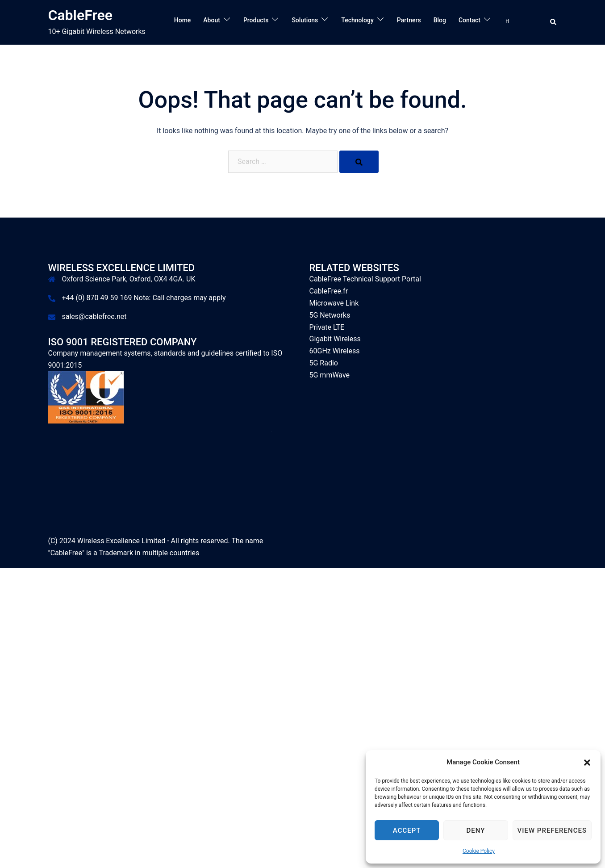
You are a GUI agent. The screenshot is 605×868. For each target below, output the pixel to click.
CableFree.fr (329, 291)
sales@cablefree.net (94, 317)
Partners (409, 20)
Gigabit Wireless (335, 339)
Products (256, 20)
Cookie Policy (479, 851)
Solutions (305, 20)
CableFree (80, 15)
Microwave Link (334, 303)
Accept (407, 830)
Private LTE (327, 327)
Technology (357, 20)
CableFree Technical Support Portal (365, 279)
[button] (587, 763)
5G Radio (324, 363)
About (212, 20)
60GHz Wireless (335, 351)
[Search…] (509, 22)
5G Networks (330, 315)
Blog (440, 20)
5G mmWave (330, 375)
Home (183, 20)
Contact (469, 20)
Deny (476, 830)
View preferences (552, 830)
